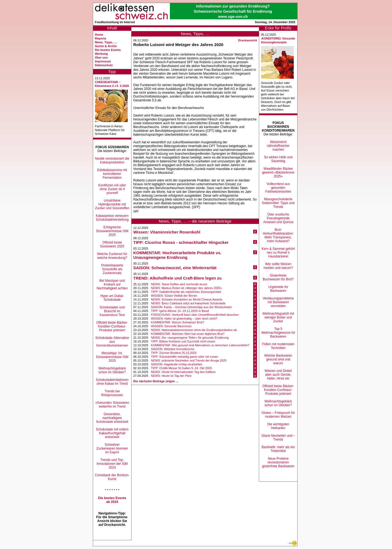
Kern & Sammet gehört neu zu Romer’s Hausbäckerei (278, 253)
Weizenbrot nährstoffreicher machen (278, 146)
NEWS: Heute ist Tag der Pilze (171, 376)
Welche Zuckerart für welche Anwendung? (112, 256)
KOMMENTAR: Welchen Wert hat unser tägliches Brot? (188, 334)
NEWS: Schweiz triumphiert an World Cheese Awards (187, 299)
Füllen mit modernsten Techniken (278, 346)
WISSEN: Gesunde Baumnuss (171, 326)
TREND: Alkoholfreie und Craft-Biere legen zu (177, 278)
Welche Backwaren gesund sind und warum (278, 359)
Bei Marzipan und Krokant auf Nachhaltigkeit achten (112, 284)
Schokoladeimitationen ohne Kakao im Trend (112, 382)
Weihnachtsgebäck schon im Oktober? (112, 370)
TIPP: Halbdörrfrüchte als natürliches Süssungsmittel (186, 292)
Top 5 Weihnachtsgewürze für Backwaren (278, 333)
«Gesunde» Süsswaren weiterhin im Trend (112, 405)
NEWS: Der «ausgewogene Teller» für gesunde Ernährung (190, 338)
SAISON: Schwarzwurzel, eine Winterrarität (175, 268)
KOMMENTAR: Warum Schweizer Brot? (178, 322)
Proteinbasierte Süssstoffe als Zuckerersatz (112, 269)
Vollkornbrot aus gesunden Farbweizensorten (278, 188)
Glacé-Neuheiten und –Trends (278, 438)
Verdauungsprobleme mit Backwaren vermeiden (278, 302)
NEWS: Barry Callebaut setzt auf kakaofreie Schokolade (188, 303)
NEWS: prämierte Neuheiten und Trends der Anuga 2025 (189, 360)
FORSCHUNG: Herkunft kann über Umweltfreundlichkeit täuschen (195, 315)
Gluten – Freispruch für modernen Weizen (278, 415)
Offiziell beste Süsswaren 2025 (112, 244)
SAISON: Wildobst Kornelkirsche (173, 349)
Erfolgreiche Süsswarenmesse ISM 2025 (112, 231)
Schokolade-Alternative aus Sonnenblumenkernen (112, 342)
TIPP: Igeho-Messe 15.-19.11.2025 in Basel (180, 311)
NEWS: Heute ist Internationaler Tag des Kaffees (183, 372)
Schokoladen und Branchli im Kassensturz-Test (112, 311)
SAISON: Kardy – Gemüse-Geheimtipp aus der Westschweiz (192, 307)
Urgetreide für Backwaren (278, 289)
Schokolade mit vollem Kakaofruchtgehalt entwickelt (112, 433)
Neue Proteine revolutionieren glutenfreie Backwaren (278, 462)
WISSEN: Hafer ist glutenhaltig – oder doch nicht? (184, 319)
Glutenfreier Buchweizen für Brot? (278, 277)
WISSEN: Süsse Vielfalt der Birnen (174, 296)
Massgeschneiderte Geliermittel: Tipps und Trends (278, 203)
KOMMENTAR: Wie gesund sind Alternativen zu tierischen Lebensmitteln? (200, 345)
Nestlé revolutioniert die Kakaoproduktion (112, 160)
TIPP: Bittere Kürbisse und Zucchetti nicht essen (183, 341)
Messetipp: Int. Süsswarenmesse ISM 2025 (112, 357)
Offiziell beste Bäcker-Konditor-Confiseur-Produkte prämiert (112, 326)
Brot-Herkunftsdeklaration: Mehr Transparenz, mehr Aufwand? (278, 235)
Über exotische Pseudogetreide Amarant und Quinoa (278, 218)
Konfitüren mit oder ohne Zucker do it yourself (112, 189)
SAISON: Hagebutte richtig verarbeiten (177, 364)
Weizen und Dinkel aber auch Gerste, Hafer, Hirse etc (278, 375)
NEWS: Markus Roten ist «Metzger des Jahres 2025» (187, 288)
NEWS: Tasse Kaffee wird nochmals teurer (179, 284)
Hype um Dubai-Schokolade (112, 298)
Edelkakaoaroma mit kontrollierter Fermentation (112, 174)
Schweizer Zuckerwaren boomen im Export (112, 448)
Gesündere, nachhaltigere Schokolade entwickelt (112, 418)
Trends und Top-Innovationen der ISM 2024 (112, 464)
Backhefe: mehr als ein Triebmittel (278, 449)
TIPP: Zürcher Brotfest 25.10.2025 (174, 353)
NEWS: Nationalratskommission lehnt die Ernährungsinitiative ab (194, 330)
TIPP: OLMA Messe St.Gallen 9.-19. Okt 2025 (182, 368)
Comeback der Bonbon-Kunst (112, 477)
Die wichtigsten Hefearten (278, 426)
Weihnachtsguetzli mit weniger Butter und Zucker (278, 317)
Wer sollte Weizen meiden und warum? (278, 266)
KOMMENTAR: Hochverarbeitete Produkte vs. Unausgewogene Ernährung (177, 255)
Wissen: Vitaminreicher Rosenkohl (167, 232)
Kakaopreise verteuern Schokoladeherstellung (112, 218)
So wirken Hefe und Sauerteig (278, 159)
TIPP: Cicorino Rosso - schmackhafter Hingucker (181, 242)
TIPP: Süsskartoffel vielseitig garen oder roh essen (185, 357)
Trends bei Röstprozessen (112, 393)
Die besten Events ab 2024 (112, 500)
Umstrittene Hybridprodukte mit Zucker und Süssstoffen (112, 204)
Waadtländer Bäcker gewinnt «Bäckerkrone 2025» (278, 172)
